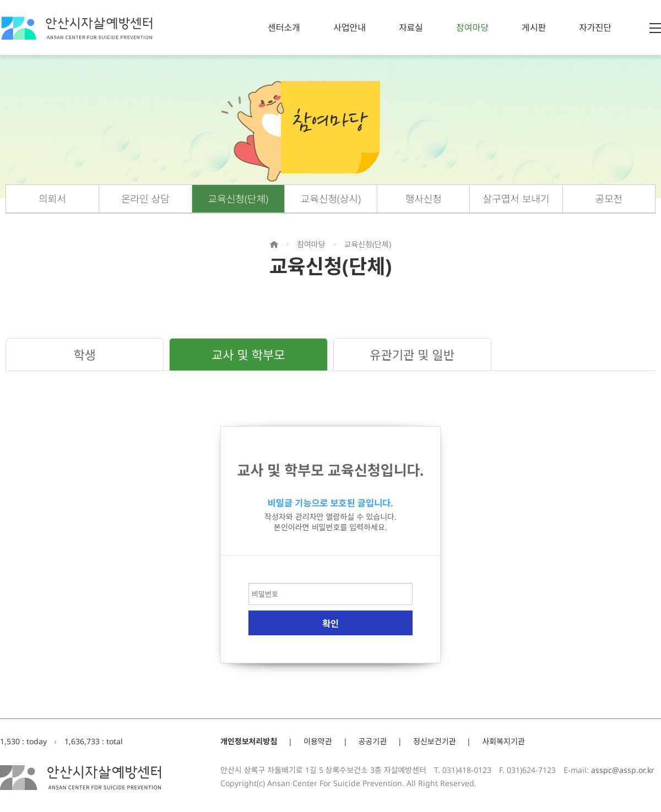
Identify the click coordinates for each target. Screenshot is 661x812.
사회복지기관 (503, 741)
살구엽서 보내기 (516, 199)
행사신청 (424, 199)
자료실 (411, 28)
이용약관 (318, 741)
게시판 (534, 28)
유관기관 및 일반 (412, 355)
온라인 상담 (145, 199)
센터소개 (284, 28)
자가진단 (595, 28)
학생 (84, 355)
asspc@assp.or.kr (623, 770)
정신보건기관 (434, 741)
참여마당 (472, 28)
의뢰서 (52, 199)
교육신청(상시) (331, 199)
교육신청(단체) (238, 199)
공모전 (609, 199)
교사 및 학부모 (248, 355)
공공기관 (373, 741)
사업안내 (350, 28)
